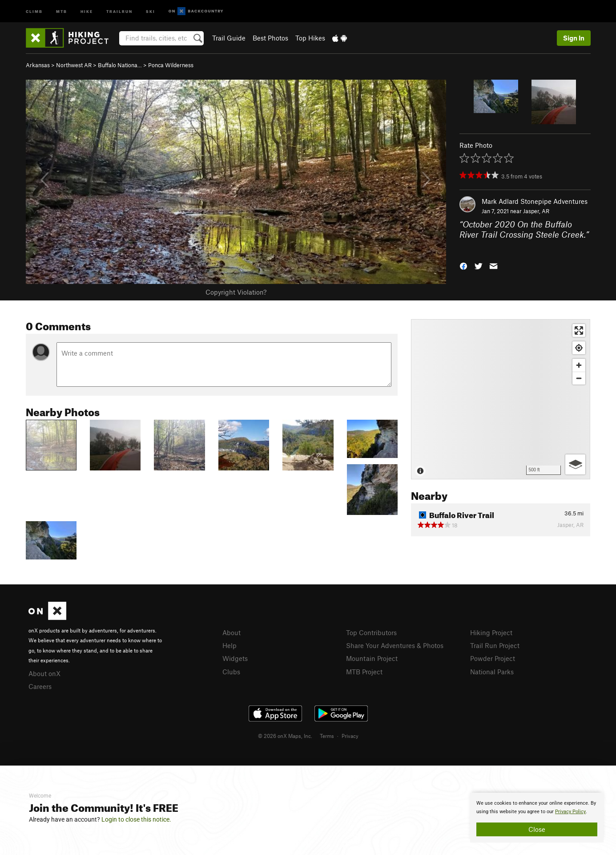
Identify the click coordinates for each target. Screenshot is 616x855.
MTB (62, 11)
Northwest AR (74, 65)
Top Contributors (371, 632)
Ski (151, 11)
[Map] (501, 399)
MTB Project (364, 672)
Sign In (574, 38)
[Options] (575, 464)
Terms (327, 736)
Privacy (350, 736)
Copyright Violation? (236, 292)
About (232, 632)
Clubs (231, 672)
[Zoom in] (579, 365)
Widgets (235, 658)
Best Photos (270, 38)
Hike (87, 11)
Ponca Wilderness (171, 65)
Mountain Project (372, 658)
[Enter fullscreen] (579, 330)
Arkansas (38, 65)
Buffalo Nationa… (120, 65)
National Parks (492, 672)
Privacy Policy (570, 812)
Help (229, 645)
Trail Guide (229, 38)
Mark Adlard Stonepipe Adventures (535, 201)
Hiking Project (491, 632)
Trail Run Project (495, 645)
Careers (40, 686)
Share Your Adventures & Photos (395, 645)
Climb (34, 11)
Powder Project (493, 658)
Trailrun (119, 11)
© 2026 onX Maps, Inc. (285, 736)
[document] (537, 818)
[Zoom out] (579, 378)
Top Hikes (310, 38)
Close (537, 829)
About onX (44, 673)
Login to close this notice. (136, 819)
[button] (463, 265)
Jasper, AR (536, 211)
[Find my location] (579, 348)
